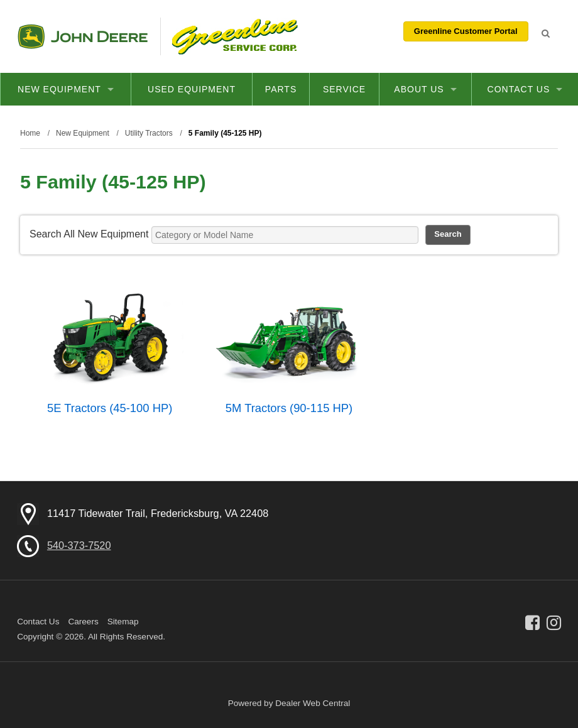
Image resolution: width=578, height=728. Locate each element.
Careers (83, 622)
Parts (281, 89)
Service (344, 89)
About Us (425, 89)
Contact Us (525, 89)
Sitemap (123, 622)
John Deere (83, 36)
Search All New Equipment (89, 234)
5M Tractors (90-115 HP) (289, 408)
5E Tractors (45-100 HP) (110, 408)
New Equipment (66, 89)
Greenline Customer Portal (466, 31)
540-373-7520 (79, 545)
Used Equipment (192, 89)
